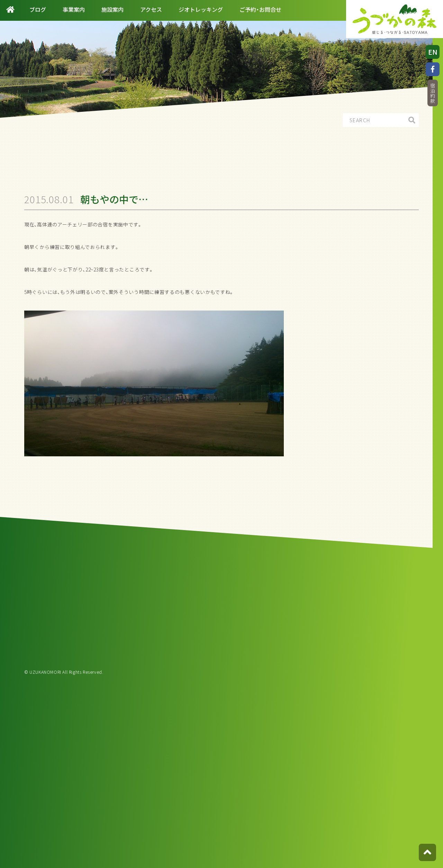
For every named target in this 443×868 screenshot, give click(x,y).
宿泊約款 (433, 93)
